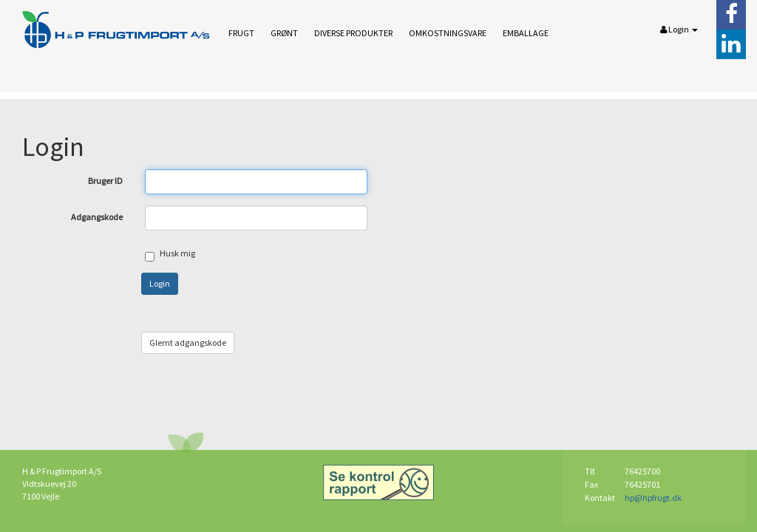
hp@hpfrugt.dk (653, 498)
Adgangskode (97, 217)
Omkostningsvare (448, 33)
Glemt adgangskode (188, 342)
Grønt (284, 33)
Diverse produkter (353, 33)
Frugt (241, 33)
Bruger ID (105, 181)
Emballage (526, 33)
